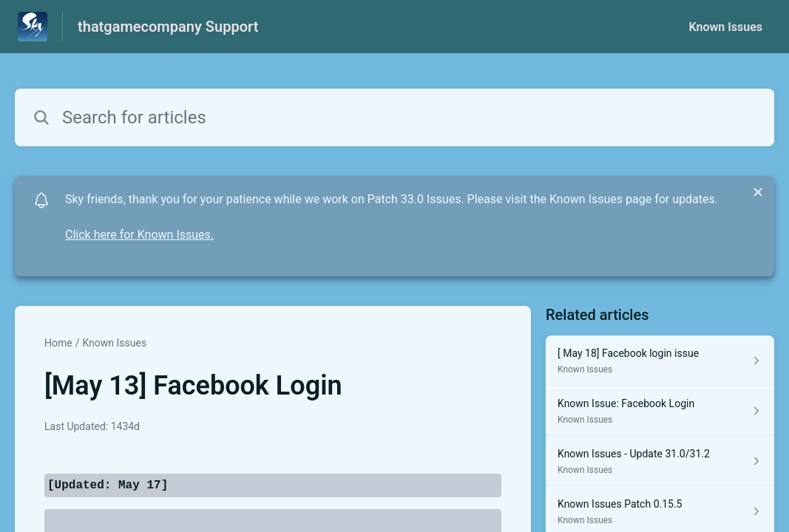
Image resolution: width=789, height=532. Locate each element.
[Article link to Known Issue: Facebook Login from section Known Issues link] (660, 411)
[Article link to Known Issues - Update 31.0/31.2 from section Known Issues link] (660, 461)
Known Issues (725, 27)
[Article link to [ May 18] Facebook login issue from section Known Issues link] (660, 361)
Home (58, 343)
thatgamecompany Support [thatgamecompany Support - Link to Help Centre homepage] (168, 27)
